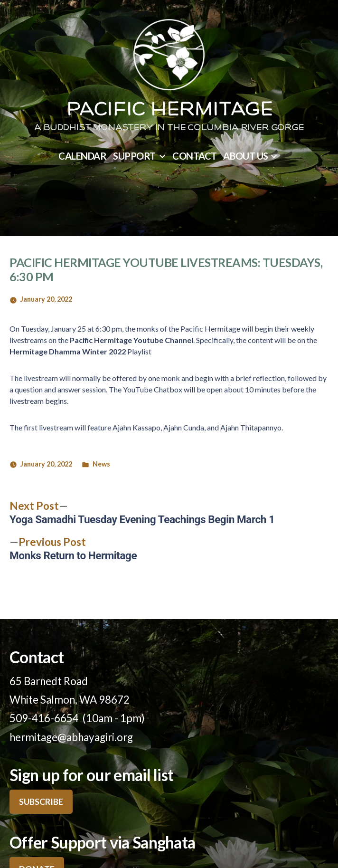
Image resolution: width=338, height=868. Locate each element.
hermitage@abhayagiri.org (71, 737)
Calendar (82, 156)
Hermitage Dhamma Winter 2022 (68, 351)
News (101, 464)
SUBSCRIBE (41, 801)
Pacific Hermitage (169, 110)
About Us (245, 156)
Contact (195, 156)
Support (134, 156)
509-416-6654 (44, 718)
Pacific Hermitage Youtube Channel (131, 340)
